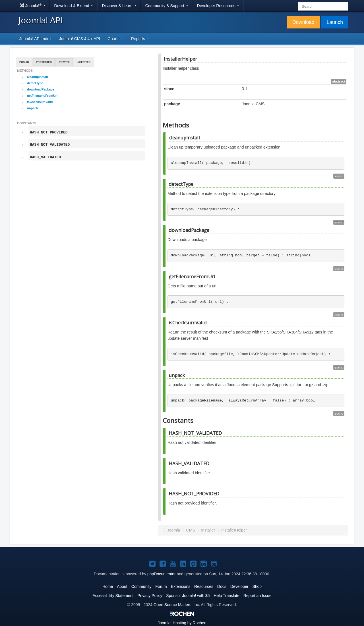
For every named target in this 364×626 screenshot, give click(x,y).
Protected (44, 62)
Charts (116, 39)
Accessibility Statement (113, 596)
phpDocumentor (162, 574)
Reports (140, 39)
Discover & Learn (119, 6)
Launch (335, 22)
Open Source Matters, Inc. (177, 605)
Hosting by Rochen (182, 623)
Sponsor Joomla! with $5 (188, 596)
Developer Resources (218, 6)
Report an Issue (258, 596)
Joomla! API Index (35, 39)
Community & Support (167, 6)
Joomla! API (41, 20)
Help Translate (227, 596)
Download (303, 22)
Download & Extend (74, 6)
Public (24, 62)
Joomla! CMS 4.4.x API (80, 39)
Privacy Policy (150, 596)
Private (64, 62)
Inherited (84, 62)
